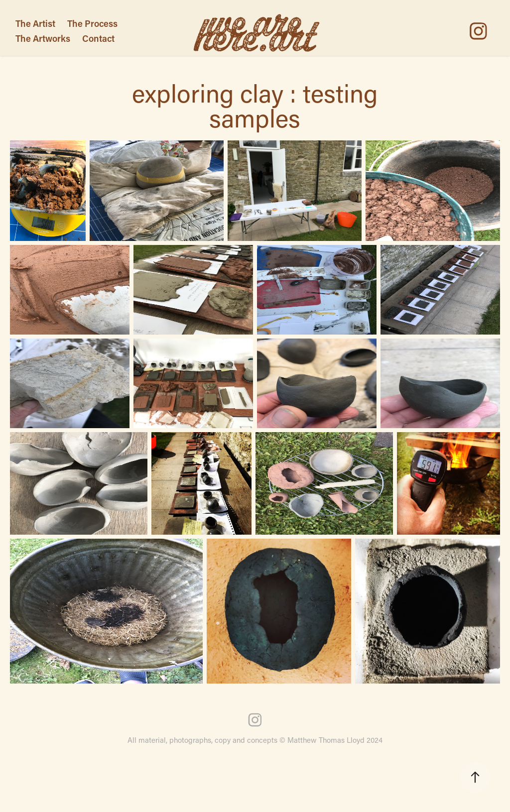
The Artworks (43, 38)
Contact (98, 38)
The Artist (35, 23)
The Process (92, 23)
